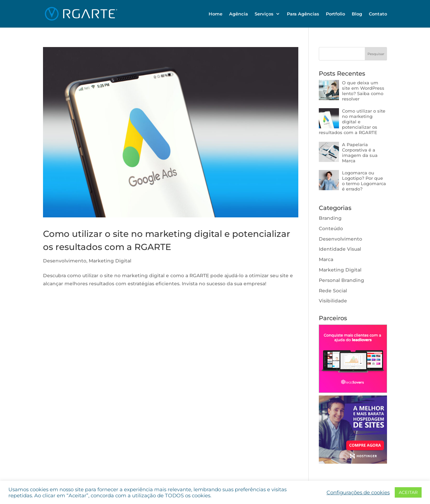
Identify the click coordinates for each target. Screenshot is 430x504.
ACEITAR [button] (408, 492)
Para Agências (303, 14)
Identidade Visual (340, 249)
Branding (330, 218)
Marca (326, 259)
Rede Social (333, 291)
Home (216, 14)
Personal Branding (341, 280)
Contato (378, 14)
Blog (357, 14)
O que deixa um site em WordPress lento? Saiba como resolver (363, 91)
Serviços (264, 14)
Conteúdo (331, 228)
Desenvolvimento (65, 261)
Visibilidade (333, 301)
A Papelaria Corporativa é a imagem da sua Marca (360, 153)
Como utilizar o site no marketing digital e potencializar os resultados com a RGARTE (352, 122)
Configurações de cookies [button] (358, 493)
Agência (239, 14)
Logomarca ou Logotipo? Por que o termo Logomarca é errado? (364, 181)
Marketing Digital (110, 261)
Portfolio (335, 14)
